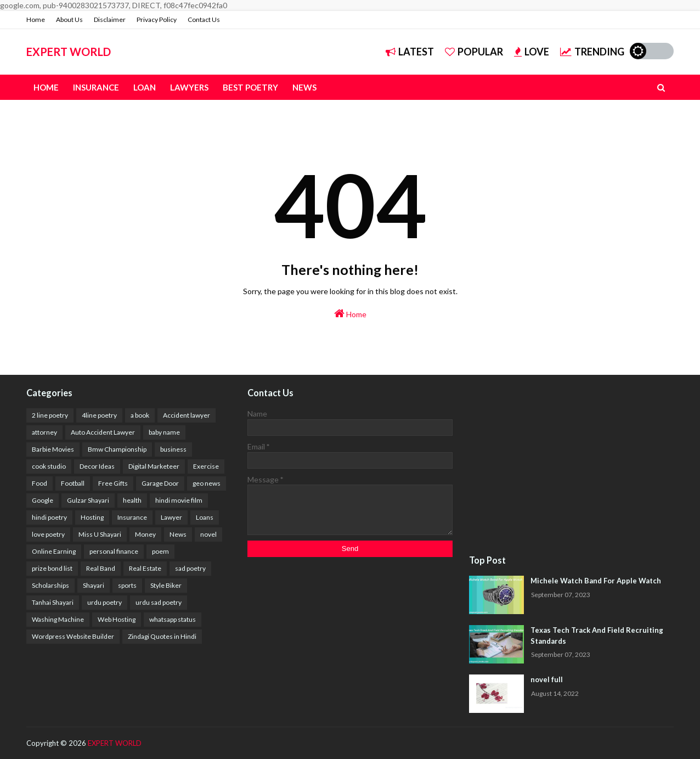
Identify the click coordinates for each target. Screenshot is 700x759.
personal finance (114, 551)
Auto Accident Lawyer (103, 432)
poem (160, 551)
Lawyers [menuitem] (189, 87)
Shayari (94, 585)
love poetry (48, 534)
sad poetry (190, 568)
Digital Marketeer (154, 466)
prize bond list (52, 568)
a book (140, 415)
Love (532, 52)
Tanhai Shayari (53, 602)
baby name (164, 432)
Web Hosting (117, 619)
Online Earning (54, 551)
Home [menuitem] (46, 87)
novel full (547, 679)
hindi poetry (49, 517)
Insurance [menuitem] (96, 87)
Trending (592, 52)
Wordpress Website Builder (73, 636)
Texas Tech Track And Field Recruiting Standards (597, 636)
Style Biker (166, 585)
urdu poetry (105, 602)
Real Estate (145, 568)
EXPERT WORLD (69, 52)
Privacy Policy (157, 19)
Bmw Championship (117, 449)
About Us (69, 19)
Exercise (206, 466)
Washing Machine (58, 619)
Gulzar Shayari (88, 500)
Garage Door (160, 483)
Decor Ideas (97, 466)
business (173, 449)
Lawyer (171, 517)
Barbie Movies (53, 449)
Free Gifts (113, 483)
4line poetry (99, 415)
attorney (44, 432)
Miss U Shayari (100, 534)
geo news (207, 483)
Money (145, 534)
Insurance (132, 517)
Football (73, 483)
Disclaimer (110, 19)
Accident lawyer (187, 415)
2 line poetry (50, 415)
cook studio (49, 466)
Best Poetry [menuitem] (250, 87)
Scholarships (50, 585)
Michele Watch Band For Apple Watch (596, 581)
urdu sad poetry (159, 602)
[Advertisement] (571, 465)
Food (39, 483)
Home (36, 19)
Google (43, 500)
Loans (205, 517)
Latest (410, 52)
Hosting (92, 517)
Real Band (101, 568)
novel (208, 534)
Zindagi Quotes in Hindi (162, 636)
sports (127, 585)
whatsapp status (173, 619)
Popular (474, 52)
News (178, 534)
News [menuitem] (304, 87)
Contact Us (204, 19)
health (132, 500)
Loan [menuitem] (145, 87)
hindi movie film (179, 500)
